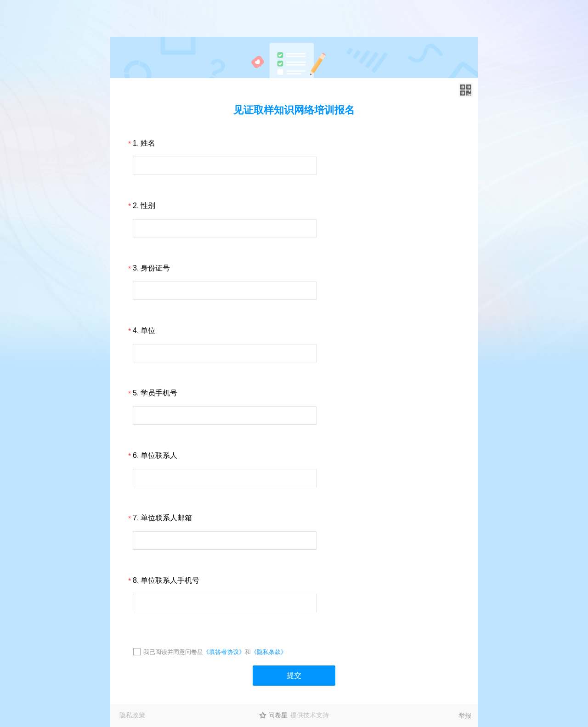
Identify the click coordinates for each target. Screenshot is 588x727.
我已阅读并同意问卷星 (173, 652)
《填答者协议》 (224, 652)
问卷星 (278, 715)
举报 (465, 716)
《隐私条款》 (269, 652)
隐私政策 (132, 715)
